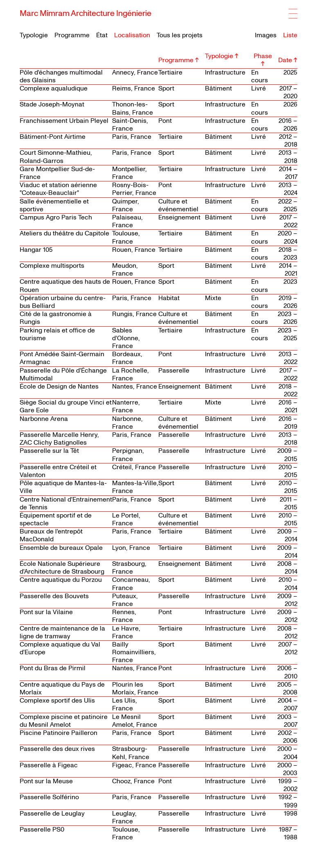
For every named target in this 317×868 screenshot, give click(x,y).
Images (266, 35)
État (102, 35)
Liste (290, 35)
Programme (72, 35)
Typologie (34, 35)
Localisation (132, 35)
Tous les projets (180, 35)
